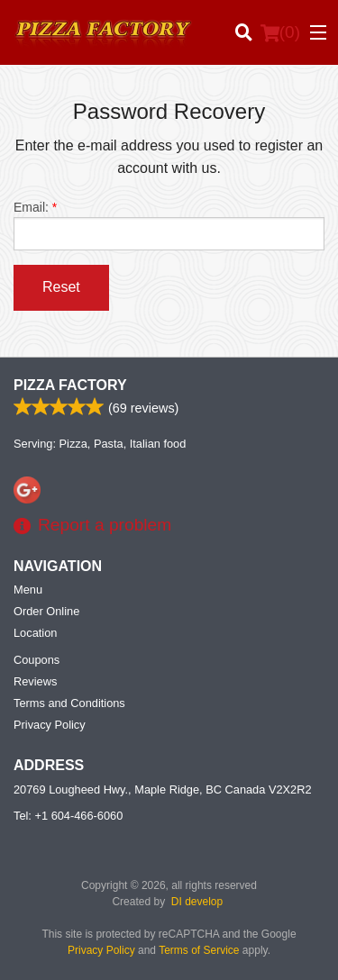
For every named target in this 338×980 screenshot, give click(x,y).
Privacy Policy (50, 725)
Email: (169, 225)
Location (35, 633)
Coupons (37, 660)
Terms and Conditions (69, 703)
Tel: (68, 816)
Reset (61, 287)
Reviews (35, 681)
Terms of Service (199, 950)
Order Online (46, 611)
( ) (280, 32)
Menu (28, 590)
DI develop (197, 902)
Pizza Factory (70, 385)
